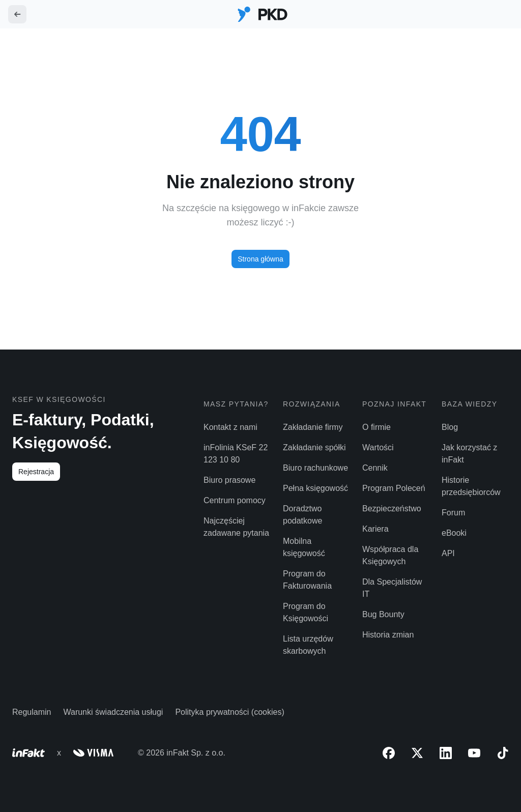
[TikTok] (503, 753)
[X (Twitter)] (417, 753)
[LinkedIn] (446, 753)
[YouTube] (474, 753)
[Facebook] (389, 753)
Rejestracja (36, 472)
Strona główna (260, 259)
